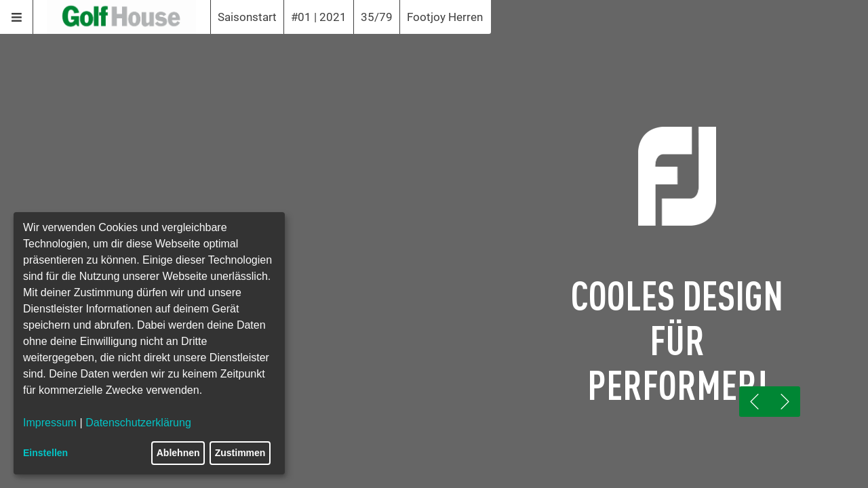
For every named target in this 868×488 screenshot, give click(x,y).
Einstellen (45, 453)
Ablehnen (178, 453)
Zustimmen (240, 453)
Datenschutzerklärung (138, 423)
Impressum (50, 423)
